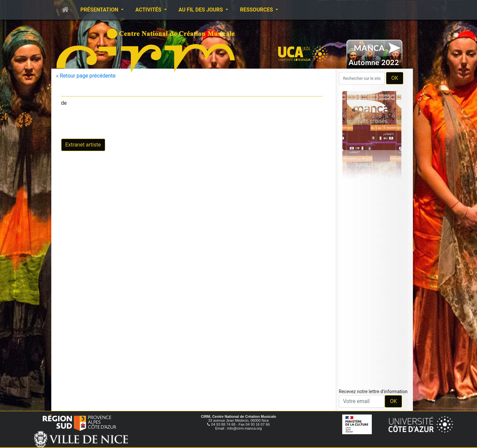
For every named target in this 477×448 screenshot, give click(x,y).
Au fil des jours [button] (201, 10)
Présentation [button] (100, 10)
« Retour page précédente (86, 76)
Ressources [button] (257, 10)
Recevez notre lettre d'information (373, 392)
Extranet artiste (83, 145)
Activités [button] (149, 10)
